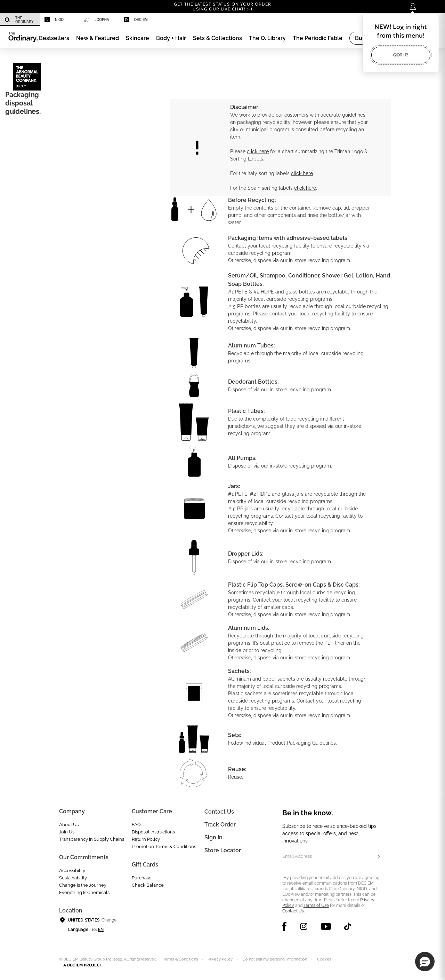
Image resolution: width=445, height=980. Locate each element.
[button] (98, 38)
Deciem (136, 20)
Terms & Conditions (180, 959)
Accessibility (72, 871)
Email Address (297, 856)
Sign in (213, 837)
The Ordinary (19, 20)
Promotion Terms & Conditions (164, 846)
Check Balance (148, 885)
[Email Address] (331, 857)
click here (258, 151)
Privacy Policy (220, 959)
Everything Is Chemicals (84, 892)
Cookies (324, 959)
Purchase (142, 878)
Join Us (67, 832)
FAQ (136, 825)
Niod (54, 20)
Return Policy (146, 839)
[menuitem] (20, 20)
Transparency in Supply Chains (92, 839)
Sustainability (73, 878)
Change (109, 920)
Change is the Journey (83, 885)
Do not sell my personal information (275, 959)
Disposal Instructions (153, 832)
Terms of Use (316, 905)
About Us (69, 825)
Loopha (97, 20)
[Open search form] (376, 6)
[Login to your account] (412, 6)
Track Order (220, 825)
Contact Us (293, 911)
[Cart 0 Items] (432, 6)
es (94, 930)
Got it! (401, 55)
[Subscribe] (379, 857)
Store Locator (223, 850)
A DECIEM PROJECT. (83, 965)
